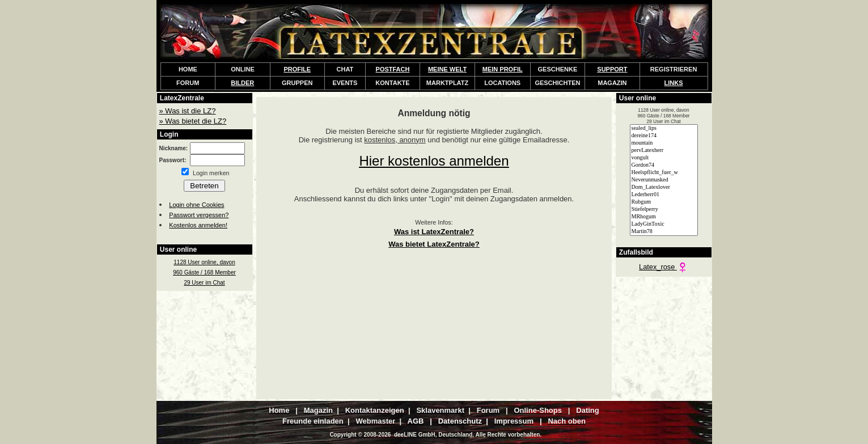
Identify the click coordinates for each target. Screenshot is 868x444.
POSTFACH (393, 69)
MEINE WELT (447, 69)
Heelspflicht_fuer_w (664, 173)
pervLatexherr (664, 151)
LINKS (674, 83)
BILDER (242, 83)
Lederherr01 (664, 195)
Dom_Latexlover (664, 187)
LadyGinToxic (664, 224)
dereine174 (664, 136)
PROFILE (297, 69)
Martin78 (664, 232)
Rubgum (664, 202)
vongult (664, 158)
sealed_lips (664, 128)
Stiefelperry (664, 210)
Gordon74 (664, 165)
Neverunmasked (664, 180)
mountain (664, 143)
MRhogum (664, 217)
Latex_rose (664, 267)
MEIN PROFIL (503, 69)
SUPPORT (612, 69)
